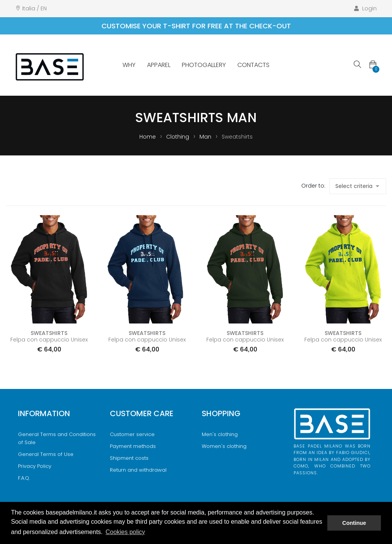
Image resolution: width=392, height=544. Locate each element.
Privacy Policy (35, 466)
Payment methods (133, 446)
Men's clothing (220, 434)
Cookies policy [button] (125, 532)
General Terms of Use (46, 454)
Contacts (253, 65)
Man (206, 137)
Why (129, 65)
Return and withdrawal (138, 470)
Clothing (178, 137)
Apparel (159, 65)
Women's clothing (224, 446)
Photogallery (204, 65)
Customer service (132, 434)
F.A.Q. (24, 478)
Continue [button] (354, 523)
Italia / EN (34, 8)
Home (148, 137)
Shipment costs (129, 458)
